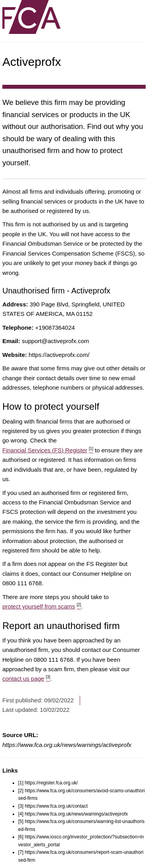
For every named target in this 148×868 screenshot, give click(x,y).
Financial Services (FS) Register (48, 450)
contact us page (26, 679)
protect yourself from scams (42, 606)
